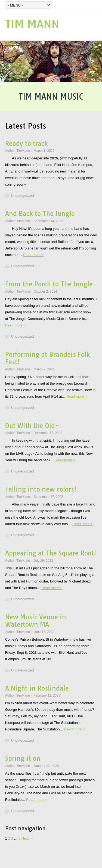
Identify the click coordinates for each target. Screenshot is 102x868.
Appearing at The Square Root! (51, 553)
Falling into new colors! (41, 489)
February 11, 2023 (47, 695)
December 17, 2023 (48, 433)
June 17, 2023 (44, 632)
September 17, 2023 (48, 497)
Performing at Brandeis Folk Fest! (48, 358)
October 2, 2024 (45, 292)
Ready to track (27, 143)
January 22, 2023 (46, 766)
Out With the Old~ (32, 426)
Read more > (33, 255)
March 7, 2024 (44, 369)
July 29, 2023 (43, 561)
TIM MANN (32, 24)
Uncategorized (23, 196)
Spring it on (23, 758)
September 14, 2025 (48, 221)
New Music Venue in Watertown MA (36, 621)
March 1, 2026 (44, 151)
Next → (27, 838)
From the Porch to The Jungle (49, 284)
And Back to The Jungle (40, 214)
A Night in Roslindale (37, 688)
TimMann (23, 151)
